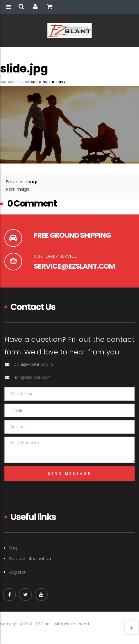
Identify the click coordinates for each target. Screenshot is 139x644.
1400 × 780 (39, 82)
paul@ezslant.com (33, 364)
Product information (30, 559)
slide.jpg (57, 82)
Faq (13, 548)
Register (17, 572)
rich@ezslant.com (32, 377)
